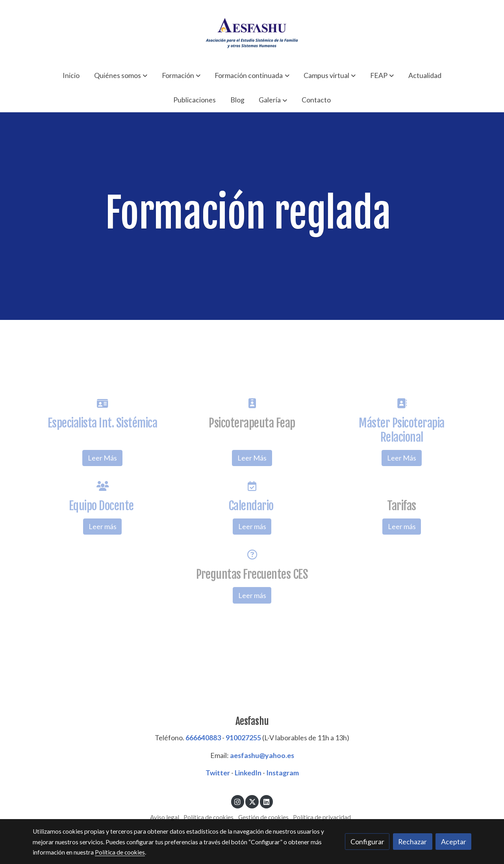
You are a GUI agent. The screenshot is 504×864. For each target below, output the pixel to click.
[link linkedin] (266, 801)
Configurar (367, 842)
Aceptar (454, 842)
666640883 (203, 738)
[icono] (102, 403)
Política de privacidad (322, 817)
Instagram (283, 773)
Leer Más (102, 458)
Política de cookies (208, 817)
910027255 (243, 738)
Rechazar (412, 842)
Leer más (103, 526)
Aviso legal (165, 817)
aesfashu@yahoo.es (262, 755)
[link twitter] (252, 801)
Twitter (218, 773)
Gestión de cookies (263, 817)
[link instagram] (238, 801)
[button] (121, 75)
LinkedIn (248, 773)
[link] (252, 32)
